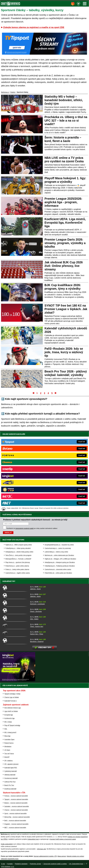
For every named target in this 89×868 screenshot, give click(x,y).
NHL (6, 729)
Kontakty (10, 864)
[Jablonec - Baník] (15, 588)
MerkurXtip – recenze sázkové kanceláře (17, 817)
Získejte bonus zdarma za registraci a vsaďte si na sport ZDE (34, 27)
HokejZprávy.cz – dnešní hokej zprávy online (19, 471)
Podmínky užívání (36, 864)
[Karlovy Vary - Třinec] (15, 633)
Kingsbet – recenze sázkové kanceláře (16, 824)
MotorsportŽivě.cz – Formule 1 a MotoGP (18, 478)
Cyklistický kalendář (11, 771)
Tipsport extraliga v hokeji (12, 694)
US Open (7, 750)
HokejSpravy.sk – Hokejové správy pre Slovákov (60, 482)
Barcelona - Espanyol (37, 642)
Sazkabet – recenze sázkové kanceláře (17, 806)
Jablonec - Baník (35, 589)
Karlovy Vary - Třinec (37, 634)
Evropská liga (9, 715)
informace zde (41, 849)
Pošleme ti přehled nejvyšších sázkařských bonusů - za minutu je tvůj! (35, 439)
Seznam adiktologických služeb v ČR (45, 856)
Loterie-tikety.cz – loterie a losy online (56, 471)
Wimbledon (8, 747)
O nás (3, 864)
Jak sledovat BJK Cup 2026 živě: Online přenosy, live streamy (64, 266)
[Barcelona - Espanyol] (15, 640)
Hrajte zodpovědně (7, 844)
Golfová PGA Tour (10, 782)
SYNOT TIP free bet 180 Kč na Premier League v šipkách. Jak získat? (66, 309)
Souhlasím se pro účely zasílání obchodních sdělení (32, 448)
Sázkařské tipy (9, 581)
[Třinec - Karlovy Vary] (15, 625)
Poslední (56, 393)
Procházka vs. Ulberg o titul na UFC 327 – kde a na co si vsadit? (66, 121)
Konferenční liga (9, 718)
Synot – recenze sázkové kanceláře (15, 814)
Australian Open (9, 740)
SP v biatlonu (9, 761)
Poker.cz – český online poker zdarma (17, 489)
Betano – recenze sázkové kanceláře (16, 803)
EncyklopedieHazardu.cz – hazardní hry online (59, 464)
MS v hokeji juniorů (10, 732)
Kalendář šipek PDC (11, 768)
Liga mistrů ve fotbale (11, 711)
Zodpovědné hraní (33, 839)
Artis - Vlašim (34, 619)
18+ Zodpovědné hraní (76, 864)
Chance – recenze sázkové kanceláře (16, 810)
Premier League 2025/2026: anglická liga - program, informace (63, 202)
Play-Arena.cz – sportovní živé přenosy (18, 482)
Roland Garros (9, 743)
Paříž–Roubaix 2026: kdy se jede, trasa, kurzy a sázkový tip (64, 352)
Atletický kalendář (10, 775)
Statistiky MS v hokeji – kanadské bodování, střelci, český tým (64, 100)
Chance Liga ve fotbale (12, 697)
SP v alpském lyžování (11, 764)
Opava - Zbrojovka (36, 611)
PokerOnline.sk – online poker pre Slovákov (58, 492)
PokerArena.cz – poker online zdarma (17, 485)
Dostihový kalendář (10, 789)
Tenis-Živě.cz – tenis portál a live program (18, 475)
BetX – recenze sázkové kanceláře (15, 821)
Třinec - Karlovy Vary (37, 627)
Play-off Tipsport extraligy (12, 725)
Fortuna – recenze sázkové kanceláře (16, 796)
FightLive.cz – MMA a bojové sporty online (19, 464)
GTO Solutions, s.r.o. (8, 867)
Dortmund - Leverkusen (37, 604)
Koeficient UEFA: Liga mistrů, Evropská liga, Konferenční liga (65, 223)
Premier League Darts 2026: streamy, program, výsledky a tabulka (65, 243)
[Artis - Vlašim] (15, 618)
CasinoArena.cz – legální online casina (18, 492)
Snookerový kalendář (11, 778)
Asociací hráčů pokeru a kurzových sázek (63, 839)
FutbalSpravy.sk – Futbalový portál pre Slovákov (60, 485)
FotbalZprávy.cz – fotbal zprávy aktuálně (18, 468)
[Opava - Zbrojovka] (15, 610)
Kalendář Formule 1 (11, 701)
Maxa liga (7, 736)
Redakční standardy (21, 864)
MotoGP (7, 757)
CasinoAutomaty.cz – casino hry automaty (58, 468)
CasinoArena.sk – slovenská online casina (58, 489)
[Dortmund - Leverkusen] (15, 603)
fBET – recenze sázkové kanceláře (15, 828)
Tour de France (9, 754)
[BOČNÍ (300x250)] (18, 681)
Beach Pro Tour (9, 785)
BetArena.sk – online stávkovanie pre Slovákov (59, 475)
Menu (85, 4)
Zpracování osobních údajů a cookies (55, 864)
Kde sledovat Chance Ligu (13, 708)
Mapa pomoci (62, 856)
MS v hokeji (8, 722)
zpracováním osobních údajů (24, 448)
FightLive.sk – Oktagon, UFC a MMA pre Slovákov (60, 478)
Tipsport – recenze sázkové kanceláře (16, 799)
